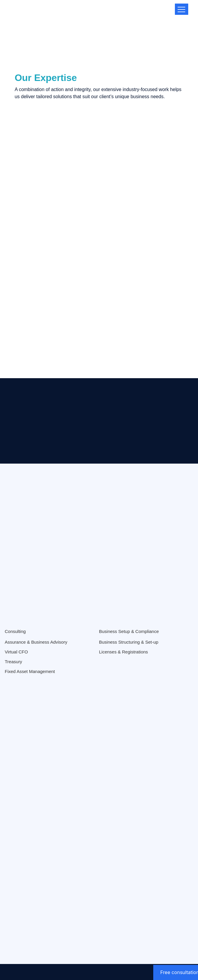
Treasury (13, 662)
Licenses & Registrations (123, 652)
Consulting (15, 631)
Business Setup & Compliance (129, 631)
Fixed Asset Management (30, 671)
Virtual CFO (16, 652)
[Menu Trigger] (182, 9)
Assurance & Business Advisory (36, 642)
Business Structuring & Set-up (129, 642)
